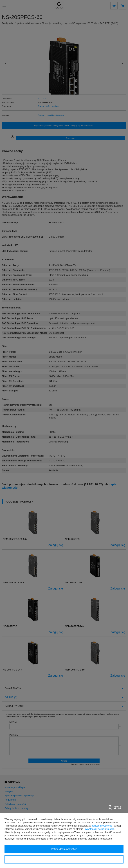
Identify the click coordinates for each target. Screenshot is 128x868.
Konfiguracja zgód (64, 860)
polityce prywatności (102, 826)
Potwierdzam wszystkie (64, 849)
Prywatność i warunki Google (99, 829)
